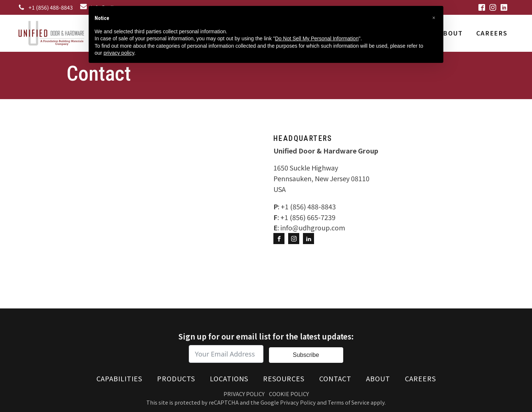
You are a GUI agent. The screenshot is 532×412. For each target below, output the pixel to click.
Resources (284, 378)
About (451, 33)
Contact (335, 378)
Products (176, 378)
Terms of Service (349, 402)
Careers (492, 33)
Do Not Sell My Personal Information (317, 38)
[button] (434, 18)
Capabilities (119, 378)
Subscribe (306, 355)
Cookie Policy (289, 394)
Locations (229, 378)
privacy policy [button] (119, 53)
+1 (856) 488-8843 (51, 7)
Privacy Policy (244, 394)
